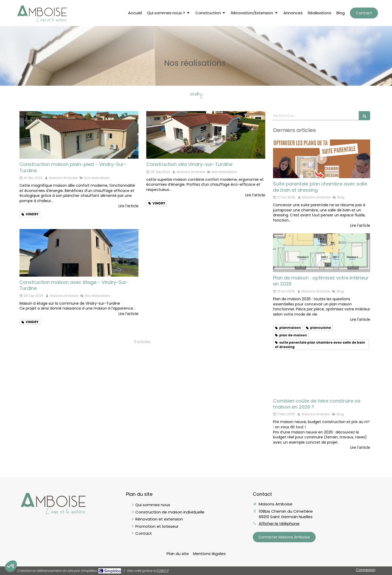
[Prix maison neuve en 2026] (322, 376)
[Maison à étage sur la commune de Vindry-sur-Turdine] (79, 253)
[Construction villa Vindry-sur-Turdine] (206, 135)
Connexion (366, 570)
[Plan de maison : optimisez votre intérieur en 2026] (322, 253)
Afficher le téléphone (279, 523)
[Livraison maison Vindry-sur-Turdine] (79, 135)
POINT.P (162, 571)
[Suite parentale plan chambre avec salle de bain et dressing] (322, 159)
